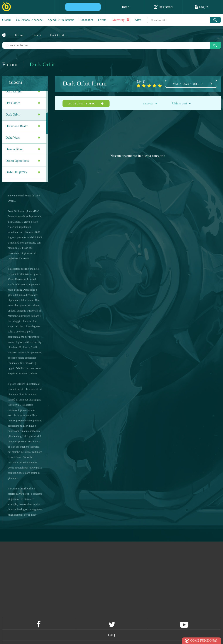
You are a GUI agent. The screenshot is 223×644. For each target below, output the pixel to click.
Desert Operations (23, 161)
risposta (148, 103)
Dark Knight (23, 92)
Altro (138, 20)
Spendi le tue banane (61, 20)
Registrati (163, 7)
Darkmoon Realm (23, 126)
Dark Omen (23, 103)
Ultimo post (180, 103)
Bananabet (86, 20)
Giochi (7, 20)
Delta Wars (23, 138)
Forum (102, 20)
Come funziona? (204, 641)
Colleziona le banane (29, 20)
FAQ (111, 635)
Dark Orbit (57, 35)
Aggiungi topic (86, 104)
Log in (201, 7)
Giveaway (121, 20)
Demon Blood (23, 149)
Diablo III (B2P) (23, 172)
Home (125, 7)
